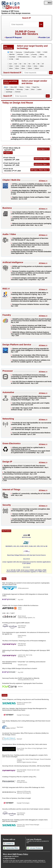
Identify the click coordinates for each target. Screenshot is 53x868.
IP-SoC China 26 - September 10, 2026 (11, 159)
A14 (10, 64)
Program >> (8, 153)
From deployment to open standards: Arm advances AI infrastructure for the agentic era (26, 633)
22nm (36, 66)
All (7, 87)
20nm (30, 66)
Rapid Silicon (10, 89)
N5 (34, 64)
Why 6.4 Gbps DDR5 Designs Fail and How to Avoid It (20, 668)
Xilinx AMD (14, 87)
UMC (40, 57)
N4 (30, 64)
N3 (25, 64)
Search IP (26, 18)
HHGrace (20, 54)
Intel (27, 54)
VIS (46, 57)
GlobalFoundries (29, 52)
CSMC (45, 52)
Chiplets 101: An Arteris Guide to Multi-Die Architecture (20, 605)
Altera (28, 87)
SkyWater (12, 57)
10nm (11, 66)
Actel (27, 89)
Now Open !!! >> (43, 149)
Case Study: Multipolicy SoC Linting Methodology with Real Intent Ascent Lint (26, 722)
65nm (17, 68)
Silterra (42, 54)
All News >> (43, 181)
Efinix (33, 89)
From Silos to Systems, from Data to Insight (16, 798)
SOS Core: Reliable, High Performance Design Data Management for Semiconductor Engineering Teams (24, 709)
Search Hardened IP (12, 73)
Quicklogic (9, 92)
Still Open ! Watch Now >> (40, 170)
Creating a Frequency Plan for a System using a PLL (19, 777)
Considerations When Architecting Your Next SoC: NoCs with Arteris (25, 744)
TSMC (11, 52)
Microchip (20, 89)
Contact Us (8, 844)
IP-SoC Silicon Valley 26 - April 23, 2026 (12, 149)
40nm (11, 68)
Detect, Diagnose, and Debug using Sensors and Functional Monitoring (25, 699)
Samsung (19, 52)
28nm (42, 66)
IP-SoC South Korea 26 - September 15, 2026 (11, 164)
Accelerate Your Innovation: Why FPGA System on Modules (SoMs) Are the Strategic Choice (25, 734)
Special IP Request (14, 37)
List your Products (34, 848)
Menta (22, 87)
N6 (38, 64)
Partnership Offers (11, 848)
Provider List (44, 37)
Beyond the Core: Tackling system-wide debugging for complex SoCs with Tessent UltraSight (25, 756)
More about (16, 854)
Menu (48, 3)
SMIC (39, 52)
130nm (30, 68)
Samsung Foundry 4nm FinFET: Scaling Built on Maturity (21, 678)
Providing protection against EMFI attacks (16, 623)
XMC (17, 59)
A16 (16, 64)
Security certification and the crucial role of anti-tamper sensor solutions (26, 809)
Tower (34, 57)
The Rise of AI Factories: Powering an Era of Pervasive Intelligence (24, 641)
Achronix (18, 92)
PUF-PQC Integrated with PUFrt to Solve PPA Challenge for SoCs (23, 787)
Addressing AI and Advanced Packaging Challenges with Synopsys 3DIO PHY (26, 651)
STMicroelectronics (24, 57)
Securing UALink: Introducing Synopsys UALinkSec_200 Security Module (26, 766)
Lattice (39, 89)
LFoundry (34, 54)
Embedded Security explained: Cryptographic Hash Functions (22, 683)
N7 (43, 64)
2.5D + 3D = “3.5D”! (8, 613)
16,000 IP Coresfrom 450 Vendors (26, 33)
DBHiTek (12, 54)
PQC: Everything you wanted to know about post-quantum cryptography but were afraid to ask (26, 584)
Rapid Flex (36, 87)
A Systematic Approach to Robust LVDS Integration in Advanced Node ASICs (25, 595)
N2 (21, 64)
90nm (23, 68)
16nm (23, 66)
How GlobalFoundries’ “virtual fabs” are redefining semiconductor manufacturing (24, 662)
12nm (17, 66)
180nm (37, 68)
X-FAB (11, 59)
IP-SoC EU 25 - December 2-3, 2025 (12, 170)
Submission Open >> (42, 159)
